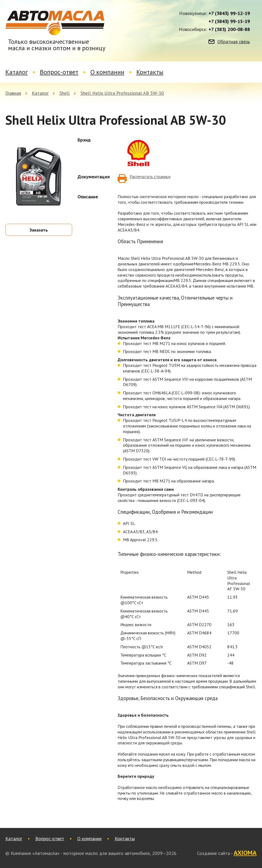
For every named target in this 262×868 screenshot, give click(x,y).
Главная (13, 93)
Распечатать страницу (150, 176)
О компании (107, 72)
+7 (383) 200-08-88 (229, 29)
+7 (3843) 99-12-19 (229, 13)
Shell (65, 93)
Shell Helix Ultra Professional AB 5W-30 (122, 93)
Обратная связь (234, 42)
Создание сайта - (227, 853)
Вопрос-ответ (59, 72)
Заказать (39, 230)
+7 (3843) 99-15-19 (229, 21)
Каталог (17, 72)
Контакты (150, 72)
